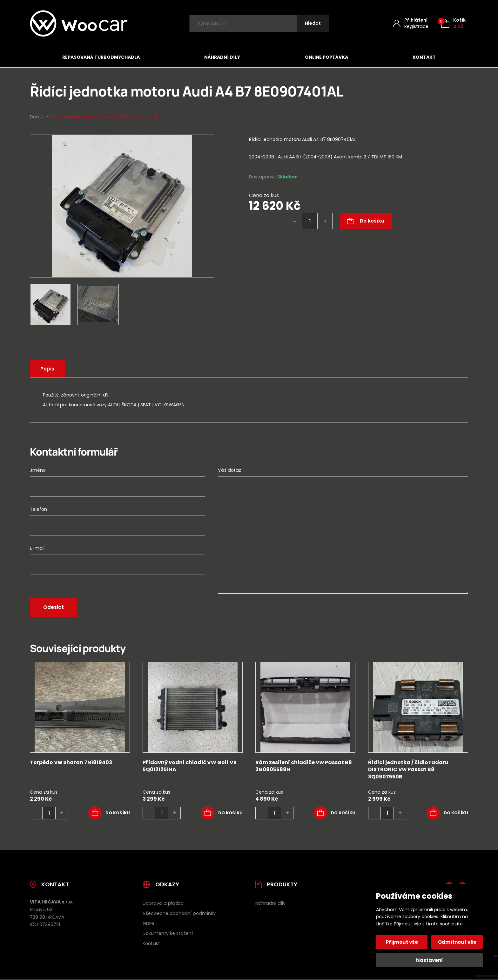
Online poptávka (326, 57)
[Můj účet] (411, 23)
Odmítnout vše (457, 942)
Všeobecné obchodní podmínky (179, 913)
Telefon (38, 509)
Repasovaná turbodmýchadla (101, 57)
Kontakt (424, 57)
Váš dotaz (229, 470)
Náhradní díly (222, 57)
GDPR (148, 923)
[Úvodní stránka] (79, 23)
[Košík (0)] (453, 23)
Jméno (38, 470)
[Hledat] (313, 24)
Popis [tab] (47, 369)
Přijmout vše (402, 942)
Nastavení (430, 960)
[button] (109, 813)
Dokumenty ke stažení (168, 933)
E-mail (37, 548)
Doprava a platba (163, 903)
